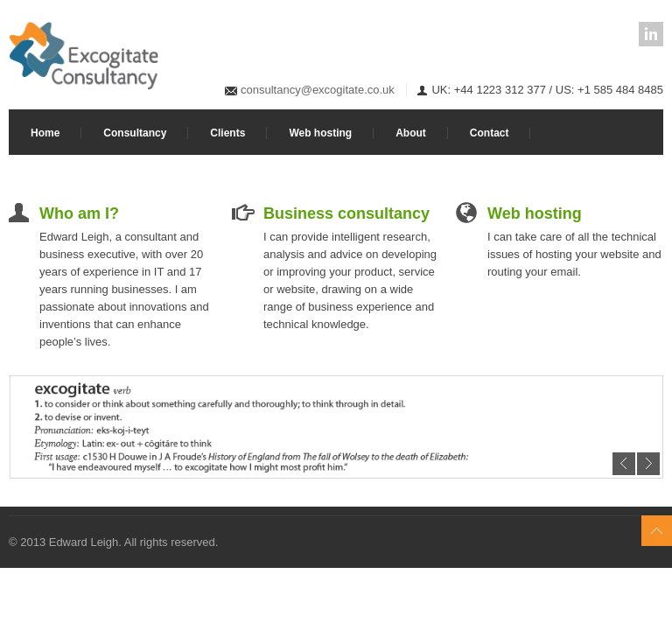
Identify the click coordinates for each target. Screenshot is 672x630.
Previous (624, 464)
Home (45, 133)
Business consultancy (346, 213)
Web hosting (320, 133)
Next (648, 464)
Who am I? (79, 213)
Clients (227, 133)
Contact (490, 133)
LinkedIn (651, 34)
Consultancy (135, 133)
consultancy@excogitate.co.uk (318, 90)
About (411, 133)
